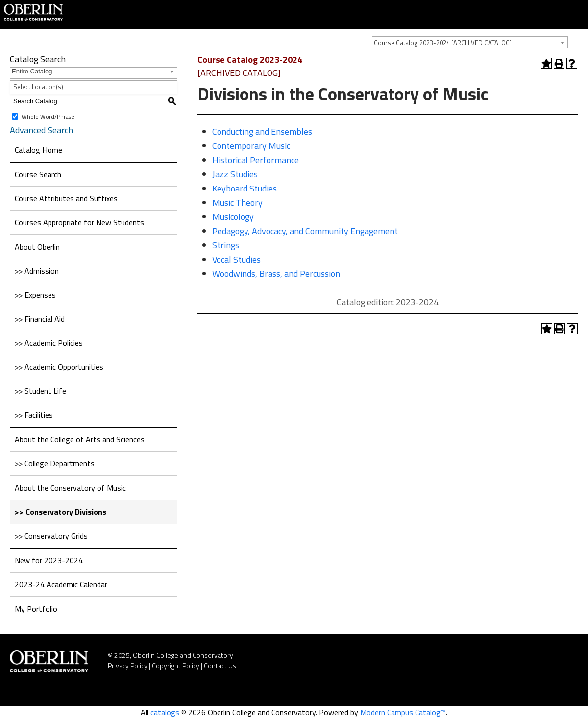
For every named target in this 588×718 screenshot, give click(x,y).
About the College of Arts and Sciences (80, 439)
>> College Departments (55, 463)
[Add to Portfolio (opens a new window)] (546, 63)
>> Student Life (40, 391)
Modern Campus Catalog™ (403, 712)
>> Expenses (35, 295)
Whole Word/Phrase (48, 116)
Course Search (38, 174)
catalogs (165, 712)
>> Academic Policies (49, 343)
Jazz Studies (235, 174)
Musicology (233, 217)
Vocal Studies (236, 259)
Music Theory (237, 203)
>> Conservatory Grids (51, 536)
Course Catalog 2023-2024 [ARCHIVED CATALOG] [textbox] (443, 43)
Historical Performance (256, 160)
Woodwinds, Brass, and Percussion (276, 274)
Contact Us (220, 665)
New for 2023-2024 (49, 560)
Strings (226, 245)
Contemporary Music (251, 146)
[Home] (33, 11)
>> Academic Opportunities (59, 367)
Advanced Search (41, 130)
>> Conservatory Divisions (61, 512)
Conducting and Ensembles (262, 132)
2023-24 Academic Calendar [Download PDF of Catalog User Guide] (61, 584)
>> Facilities (34, 415)
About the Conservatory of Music (70, 488)
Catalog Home (38, 150)
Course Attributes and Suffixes (66, 198)
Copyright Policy (176, 665)
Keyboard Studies (245, 188)
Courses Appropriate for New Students (79, 222)
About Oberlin (37, 247)
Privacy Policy (128, 665)
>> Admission (37, 271)
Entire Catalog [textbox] (32, 71)
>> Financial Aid (40, 319)
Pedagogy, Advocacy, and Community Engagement (305, 231)
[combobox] (470, 42)
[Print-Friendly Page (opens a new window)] (559, 63)
